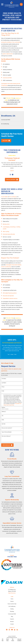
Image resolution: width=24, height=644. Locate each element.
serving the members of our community (11, 42)
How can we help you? (6, 436)
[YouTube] (12, 630)
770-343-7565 (12, 557)
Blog (12, 616)
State (3, 420)
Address (3, 408)
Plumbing (12, 611)
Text (9, 354)
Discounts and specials (8, 296)
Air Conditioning (12, 606)
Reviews (12, 622)
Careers (12, 601)
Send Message (7, 445)
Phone (3, 387)
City (2, 416)
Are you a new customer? (7, 428)
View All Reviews (12, 180)
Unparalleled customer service (10, 298)
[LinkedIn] (17, 630)
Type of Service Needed (7, 432)
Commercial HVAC (7, 78)
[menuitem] (12, 120)
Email (12, 354)
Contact (12, 624)
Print (15, 354)
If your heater (4, 197)
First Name (4, 379)
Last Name (4, 383)
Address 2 (4, 412)
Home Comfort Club (12, 604)
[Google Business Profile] (15, 630)
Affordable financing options (10, 293)
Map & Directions (12, 593)
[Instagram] (9, 630)
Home (12, 599)
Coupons (12, 619)
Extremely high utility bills (9, 234)
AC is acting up (13, 197)
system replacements (8, 54)
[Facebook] (7, 630)
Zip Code (4, 424)
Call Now (6, 141)
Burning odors (6, 224)
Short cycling (6, 231)
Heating (12, 609)
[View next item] (13, 175)
